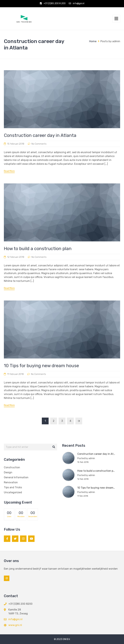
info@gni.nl (79, 3)
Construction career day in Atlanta (40, 135)
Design (8, 472)
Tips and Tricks (13, 487)
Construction (12, 467)
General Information (16, 477)
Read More (9, 171)
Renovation (11, 482)
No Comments (39, 144)
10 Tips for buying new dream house (41, 366)
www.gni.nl (15, 625)
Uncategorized (13, 492)
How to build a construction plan (38, 249)
